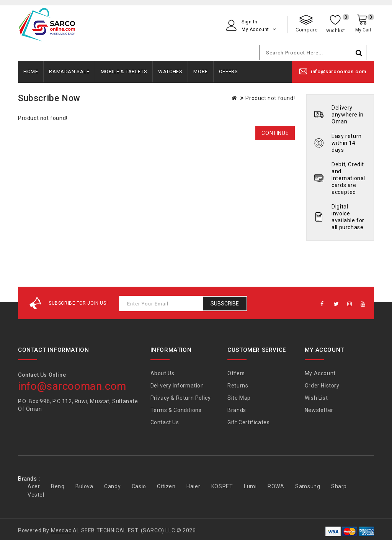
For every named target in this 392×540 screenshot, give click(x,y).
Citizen (166, 486)
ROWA (276, 486)
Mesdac (61, 530)
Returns (238, 386)
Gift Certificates (248, 422)
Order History (322, 386)
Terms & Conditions (176, 410)
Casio (139, 486)
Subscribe (225, 304)
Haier (193, 486)
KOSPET (222, 486)
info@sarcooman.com (339, 71)
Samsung (308, 486)
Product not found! (270, 98)
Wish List (316, 398)
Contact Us (165, 422)
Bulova (84, 486)
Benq (58, 486)
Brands (237, 410)
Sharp (339, 486)
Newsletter (319, 410)
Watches (170, 71)
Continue (275, 133)
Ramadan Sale (69, 71)
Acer (34, 486)
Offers (229, 71)
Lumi (250, 486)
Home (31, 71)
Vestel (36, 495)
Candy (112, 486)
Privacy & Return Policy (181, 398)
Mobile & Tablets (124, 71)
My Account (320, 373)
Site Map (239, 398)
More (200, 71)
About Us (163, 373)
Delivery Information (177, 386)
